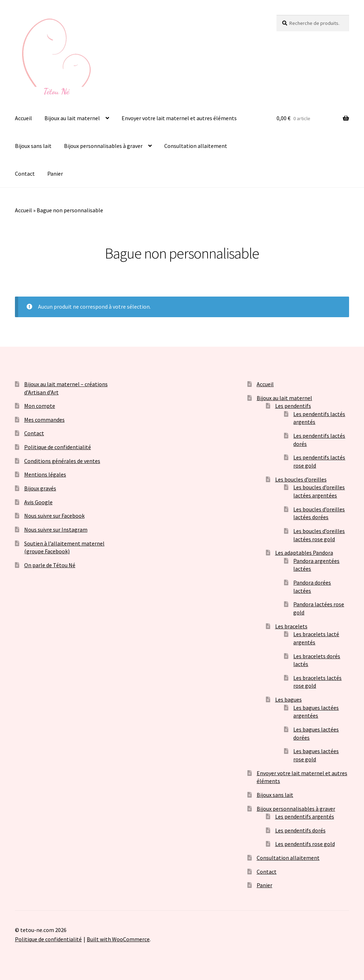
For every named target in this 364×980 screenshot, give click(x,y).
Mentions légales (45, 474)
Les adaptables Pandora (304, 553)
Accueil (23, 118)
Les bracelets (291, 626)
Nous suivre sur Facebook (54, 516)
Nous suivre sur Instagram (56, 529)
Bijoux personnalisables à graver (103, 146)
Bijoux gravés (40, 488)
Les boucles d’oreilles (301, 479)
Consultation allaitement (196, 146)
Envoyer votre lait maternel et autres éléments (179, 118)
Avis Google (38, 502)
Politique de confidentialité (58, 447)
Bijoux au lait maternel (72, 118)
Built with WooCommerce (118, 939)
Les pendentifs (293, 406)
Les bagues (288, 699)
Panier (55, 174)
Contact (25, 174)
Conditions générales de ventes (62, 461)
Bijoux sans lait (33, 146)
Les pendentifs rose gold (305, 844)
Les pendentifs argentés (305, 816)
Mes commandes (44, 420)
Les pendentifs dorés (300, 830)
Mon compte (40, 406)
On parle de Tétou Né (50, 565)
